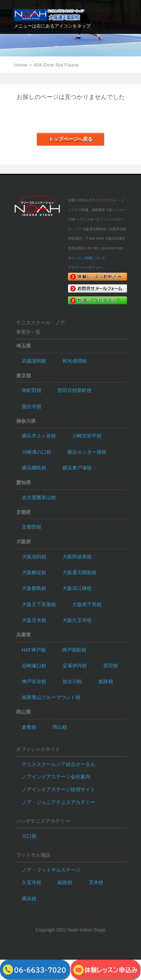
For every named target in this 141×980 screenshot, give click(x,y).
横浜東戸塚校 (77, 468)
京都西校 (32, 527)
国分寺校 (32, 406)
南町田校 (32, 390)
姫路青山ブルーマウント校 (51, 697)
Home (21, 65)
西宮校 (111, 666)
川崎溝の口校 (36, 452)
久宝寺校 (32, 882)
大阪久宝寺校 (77, 620)
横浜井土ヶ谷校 (39, 436)
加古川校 (72, 681)
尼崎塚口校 (34, 666)
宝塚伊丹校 (75, 666)
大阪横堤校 (34, 572)
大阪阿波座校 (77, 557)
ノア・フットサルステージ (51, 870)
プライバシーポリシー (85, 267)
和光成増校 (75, 361)
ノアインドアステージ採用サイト (58, 789)
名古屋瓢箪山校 (39, 498)
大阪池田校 (34, 557)
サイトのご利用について (87, 258)
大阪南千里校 (87, 604)
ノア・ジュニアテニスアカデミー (58, 802)
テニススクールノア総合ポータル (58, 764)
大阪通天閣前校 (80, 572)
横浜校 (29, 899)
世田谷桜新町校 (75, 390)
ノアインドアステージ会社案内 (56, 777)
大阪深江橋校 (77, 588)
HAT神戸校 (34, 650)
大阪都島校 (34, 588)
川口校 (29, 836)
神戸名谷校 (34, 681)
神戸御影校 (74, 650)
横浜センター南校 (87, 452)
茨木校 (96, 882)
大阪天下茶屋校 (39, 604)
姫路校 (106, 681)
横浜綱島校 (34, 468)
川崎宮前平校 (87, 436)
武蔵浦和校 (34, 361)
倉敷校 (29, 727)
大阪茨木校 (34, 620)
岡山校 (60, 727)
